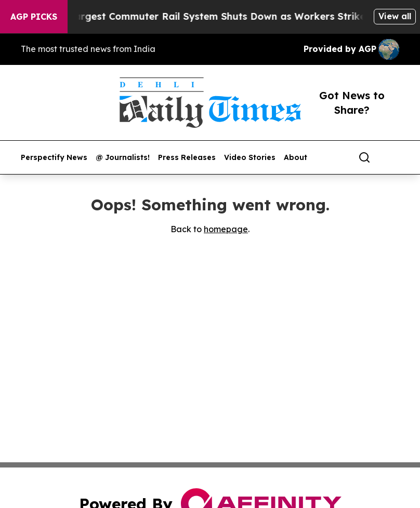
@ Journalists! (123, 158)
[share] (392, 157)
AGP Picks (34, 17)
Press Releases (187, 158)
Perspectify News (54, 158)
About (296, 158)
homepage (226, 229)
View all (395, 16)
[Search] (364, 157)
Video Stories (250, 158)
